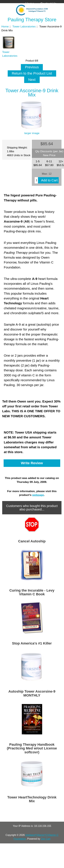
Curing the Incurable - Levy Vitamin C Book (32, 592)
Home (30, 4)
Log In (52, 9)
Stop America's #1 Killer (32, 643)
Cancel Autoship (32, 541)
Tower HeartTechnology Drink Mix (32, 799)
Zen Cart (46, 839)
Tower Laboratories (24, 26)
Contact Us (48, 4)
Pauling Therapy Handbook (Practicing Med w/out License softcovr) (32, 748)
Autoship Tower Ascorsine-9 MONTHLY (32, 693)
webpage (38, 495)
